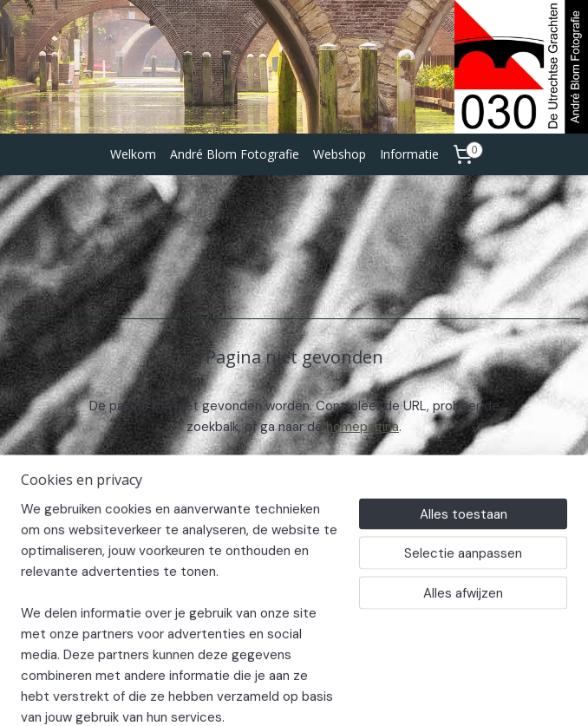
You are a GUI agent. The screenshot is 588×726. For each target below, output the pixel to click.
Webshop (340, 154)
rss (292, 694)
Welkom (133, 154)
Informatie (409, 154)
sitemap (258, 694)
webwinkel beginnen (352, 694)
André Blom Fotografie (235, 154)
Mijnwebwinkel (495, 694)
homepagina (363, 427)
